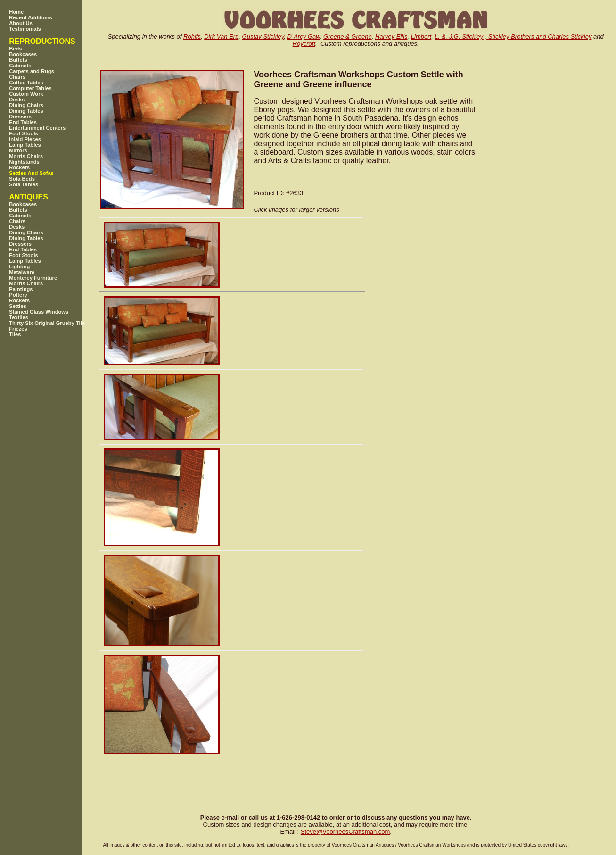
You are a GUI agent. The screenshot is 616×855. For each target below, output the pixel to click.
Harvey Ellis (391, 37)
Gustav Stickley (263, 37)
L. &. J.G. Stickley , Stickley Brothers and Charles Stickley (513, 37)
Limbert (421, 37)
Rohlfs (192, 37)
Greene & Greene (348, 37)
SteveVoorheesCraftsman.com (345, 832)
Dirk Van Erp (221, 37)
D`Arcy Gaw (303, 37)
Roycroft (304, 44)
